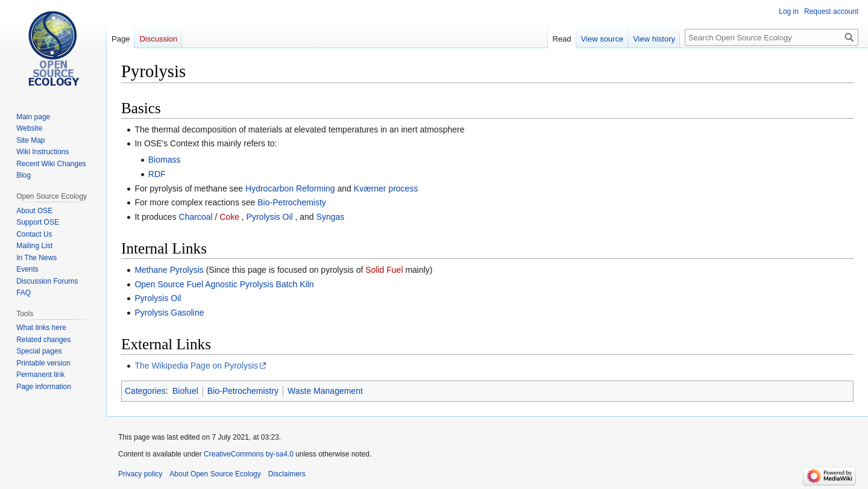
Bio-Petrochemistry (243, 391)
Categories (145, 391)
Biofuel (185, 391)
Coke (229, 217)
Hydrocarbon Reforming (290, 188)
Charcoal (196, 217)
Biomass (165, 160)
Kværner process (386, 188)
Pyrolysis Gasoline (169, 313)
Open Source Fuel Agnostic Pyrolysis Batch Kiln (224, 284)
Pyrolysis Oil (270, 217)
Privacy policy (140, 474)
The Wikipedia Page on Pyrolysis (196, 366)
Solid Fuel (384, 270)
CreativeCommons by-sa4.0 (249, 454)
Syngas (331, 217)
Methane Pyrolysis (169, 270)
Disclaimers (287, 474)
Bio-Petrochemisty (292, 202)
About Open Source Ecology (215, 474)
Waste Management (325, 391)
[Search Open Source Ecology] (772, 37)
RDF (157, 174)
